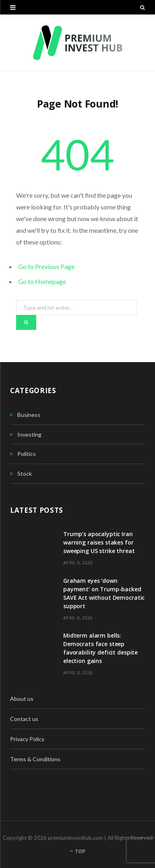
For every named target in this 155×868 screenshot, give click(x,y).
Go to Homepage (42, 281)
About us (22, 699)
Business (29, 415)
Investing (29, 434)
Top (77, 851)
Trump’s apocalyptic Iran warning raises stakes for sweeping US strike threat (99, 542)
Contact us (24, 719)
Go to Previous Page (46, 266)
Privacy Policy (27, 739)
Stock (25, 473)
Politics (27, 454)
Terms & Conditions (35, 759)
